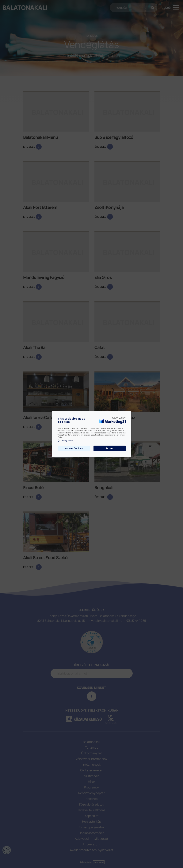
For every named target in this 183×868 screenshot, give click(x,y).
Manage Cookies (74, 448)
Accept (110, 448)
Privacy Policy (65, 441)
